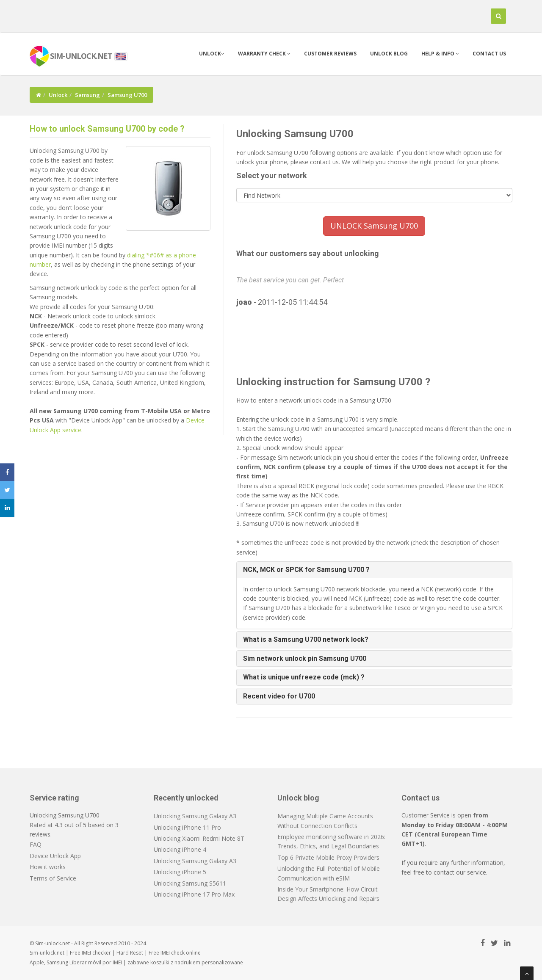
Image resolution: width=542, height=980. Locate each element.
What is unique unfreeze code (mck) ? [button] (304, 677)
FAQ (36, 844)
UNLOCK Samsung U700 (374, 226)
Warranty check (264, 54)
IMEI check (173, 953)
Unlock (212, 54)
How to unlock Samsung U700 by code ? (107, 129)
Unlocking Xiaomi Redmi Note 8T (199, 838)
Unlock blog (389, 54)
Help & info (440, 54)
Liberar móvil (85, 962)
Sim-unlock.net (47, 953)
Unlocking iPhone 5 (180, 872)
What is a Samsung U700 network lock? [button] (306, 639)
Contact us (489, 54)
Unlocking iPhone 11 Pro (187, 827)
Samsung (87, 95)
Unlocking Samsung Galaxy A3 (195, 816)
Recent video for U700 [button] (279, 696)
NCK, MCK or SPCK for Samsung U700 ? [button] (306, 570)
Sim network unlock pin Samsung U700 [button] (305, 658)
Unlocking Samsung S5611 (190, 883)
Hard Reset (130, 953)
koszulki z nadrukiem (175, 962)
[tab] (375, 570)
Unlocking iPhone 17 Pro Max (194, 894)
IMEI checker (96, 953)
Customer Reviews (330, 54)
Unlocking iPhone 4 (180, 849)
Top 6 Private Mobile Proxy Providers (328, 857)
